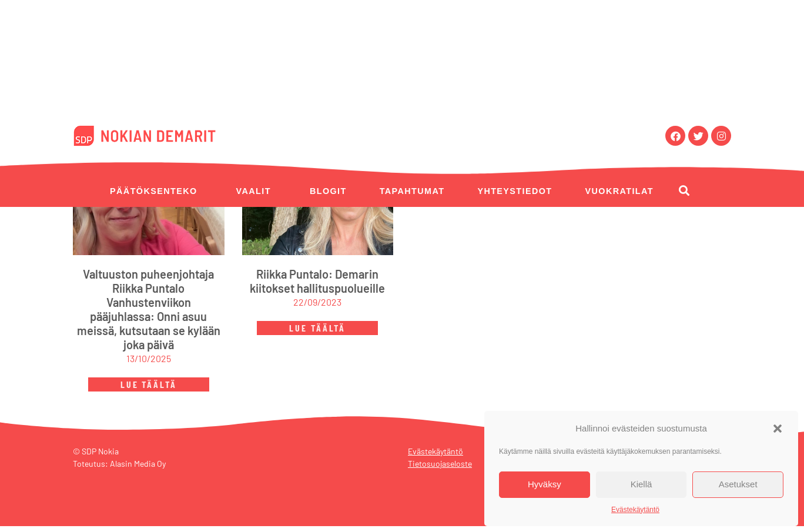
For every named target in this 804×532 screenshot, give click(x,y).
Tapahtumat (412, 191)
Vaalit (254, 191)
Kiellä (641, 484)
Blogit (328, 191)
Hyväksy (545, 484)
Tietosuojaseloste (440, 469)
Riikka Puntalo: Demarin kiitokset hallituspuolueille (317, 287)
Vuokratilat (619, 191)
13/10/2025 (149, 364)
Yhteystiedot (515, 191)
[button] (778, 429)
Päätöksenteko (154, 191)
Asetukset (738, 484)
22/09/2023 (317, 308)
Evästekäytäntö (635, 510)
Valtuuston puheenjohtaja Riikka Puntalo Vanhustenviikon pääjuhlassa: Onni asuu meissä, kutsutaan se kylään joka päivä (149, 315)
